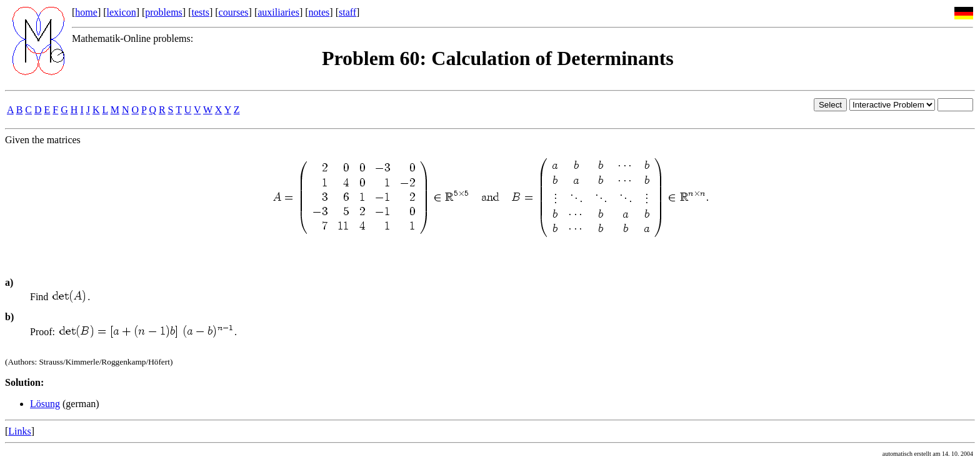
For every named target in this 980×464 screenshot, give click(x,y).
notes (319, 12)
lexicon (122, 12)
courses (234, 12)
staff (347, 12)
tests (200, 12)
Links (19, 431)
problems (164, 12)
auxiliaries (278, 12)
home (86, 12)
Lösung (45, 404)
